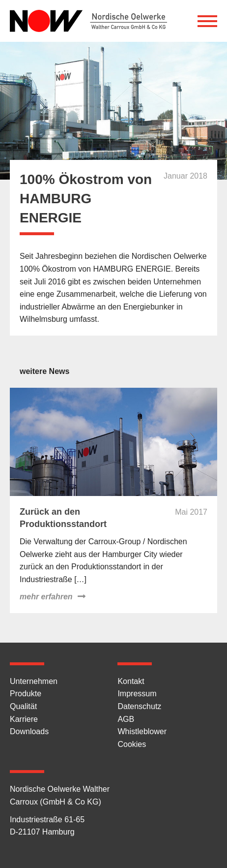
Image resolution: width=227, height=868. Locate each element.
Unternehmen (34, 681)
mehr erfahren (46, 597)
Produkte (26, 694)
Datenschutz (139, 706)
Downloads (29, 731)
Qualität (23, 706)
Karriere (24, 719)
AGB (126, 719)
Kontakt (131, 681)
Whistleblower (142, 731)
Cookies (132, 744)
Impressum (137, 694)
